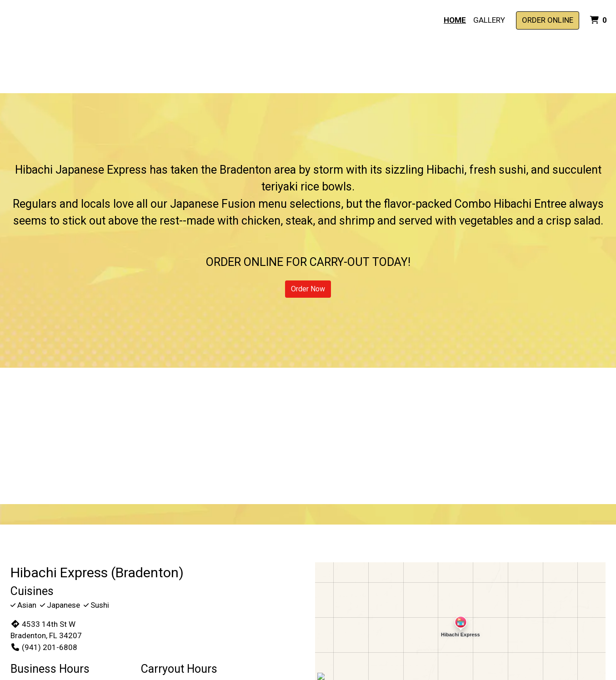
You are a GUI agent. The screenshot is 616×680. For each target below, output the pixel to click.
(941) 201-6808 (44, 647)
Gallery (489, 20)
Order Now (308, 289)
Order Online (548, 20)
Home (455, 20)
